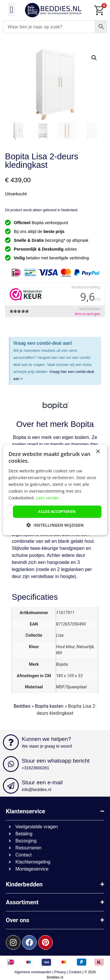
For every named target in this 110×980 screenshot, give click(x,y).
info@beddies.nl (37, 790)
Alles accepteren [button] (57, 511)
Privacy (60, 972)
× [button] (98, 452)
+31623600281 (35, 768)
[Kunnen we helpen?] (11, 742)
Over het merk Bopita (55, 424)
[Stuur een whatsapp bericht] (11, 764)
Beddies (22, 706)
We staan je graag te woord (47, 746)
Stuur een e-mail (42, 782)
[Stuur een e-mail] (11, 786)
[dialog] (55, 490)
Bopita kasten (49, 706)
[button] (12, 10)
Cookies (75, 972)
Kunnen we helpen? (46, 739)
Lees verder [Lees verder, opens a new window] (48, 498)
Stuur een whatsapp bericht (56, 761)
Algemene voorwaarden (33, 972)
